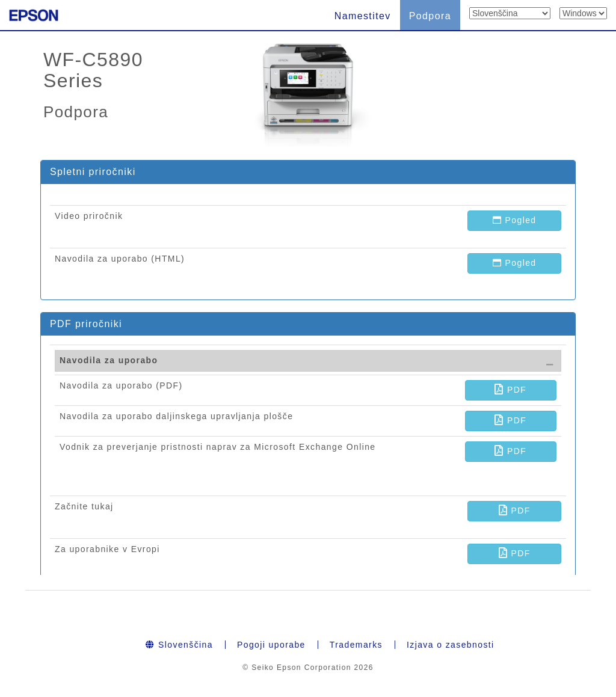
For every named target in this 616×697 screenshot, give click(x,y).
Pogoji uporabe (271, 645)
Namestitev (363, 16)
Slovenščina (179, 645)
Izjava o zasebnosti (451, 645)
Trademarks (356, 645)
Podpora (430, 16)
